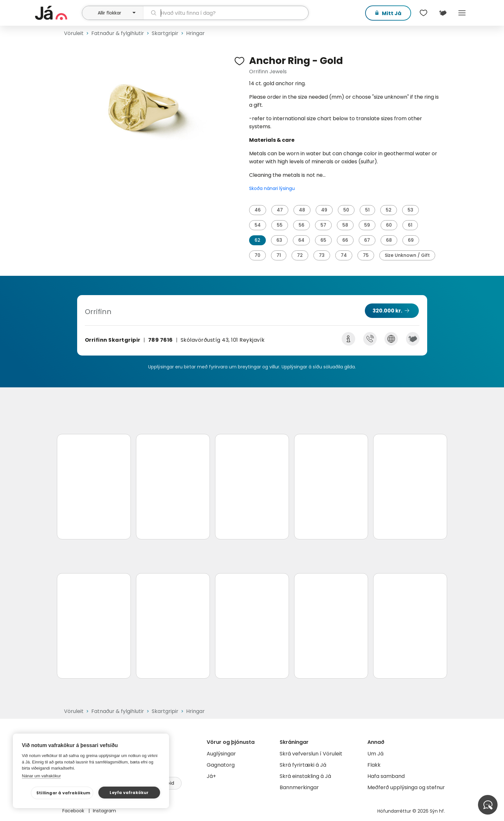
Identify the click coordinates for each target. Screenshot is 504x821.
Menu (462, 13)
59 (367, 225)
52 (389, 210)
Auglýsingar (221, 754)
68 (389, 240)
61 (410, 225)
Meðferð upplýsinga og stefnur (406, 787)
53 (410, 210)
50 (346, 210)
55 (280, 225)
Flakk (374, 765)
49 (324, 210)
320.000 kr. (387, 311)
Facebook (74, 811)
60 (389, 225)
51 (367, 210)
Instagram (104, 811)
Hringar (195, 33)
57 (323, 225)
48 (302, 210)
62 (257, 240)
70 (257, 255)
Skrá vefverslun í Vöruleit (311, 754)
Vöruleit (74, 33)
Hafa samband (386, 776)
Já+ (211, 776)
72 (300, 255)
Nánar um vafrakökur (41, 776)
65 (323, 240)
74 (344, 255)
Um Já (375, 754)
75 (366, 255)
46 (258, 210)
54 (258, 225)
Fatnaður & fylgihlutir (118, 33)
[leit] (226, 13)
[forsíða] (58, 13)
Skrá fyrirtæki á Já (303, 765)
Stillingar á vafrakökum (63, 793)
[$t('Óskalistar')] (423, 13)
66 (345, 240)
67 (367, 240)
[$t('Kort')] (443, 13)
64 (301, 240)
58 (345, 225)
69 (411, 240)
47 (280, 210)
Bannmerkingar (299, 787)
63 (279, 240)
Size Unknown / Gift (407, 255)
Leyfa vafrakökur (129, 793)
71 (279, 255)
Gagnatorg (221, 765)
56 (301, 225)
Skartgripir (165, 33)
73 (322, 255)
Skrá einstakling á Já (305, 776)
